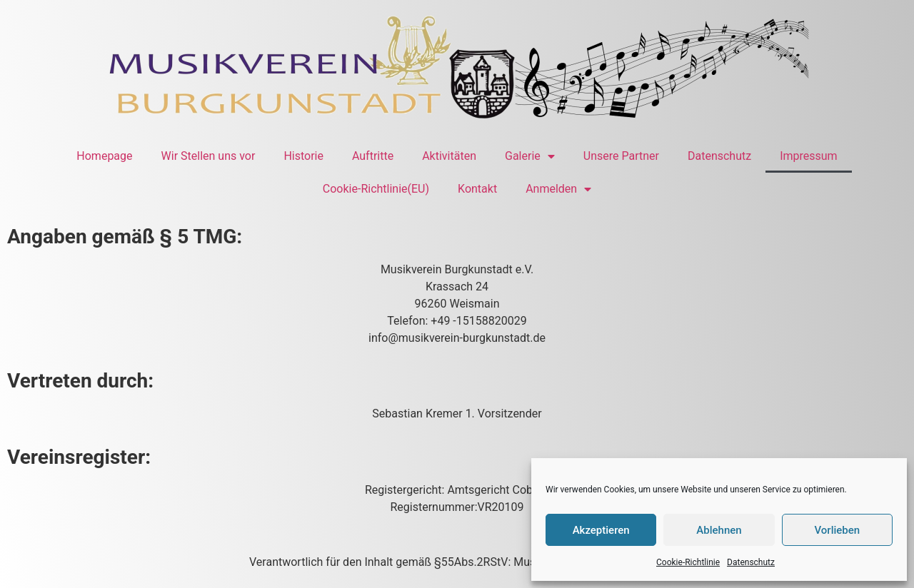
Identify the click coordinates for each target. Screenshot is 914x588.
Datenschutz (751, 562)
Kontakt (477, 189)
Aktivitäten (449, 156)
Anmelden (558, 189)
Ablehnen (719, 530)
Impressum (809, 156)
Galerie (530, 156)
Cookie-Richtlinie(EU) (376, 189)
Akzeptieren (601, 530)
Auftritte (373, 156)
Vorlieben (837, 530)
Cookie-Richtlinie (688, 562)
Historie (303, 156)
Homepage (104, 156)
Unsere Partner (621, 156)
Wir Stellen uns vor (209, 156)
